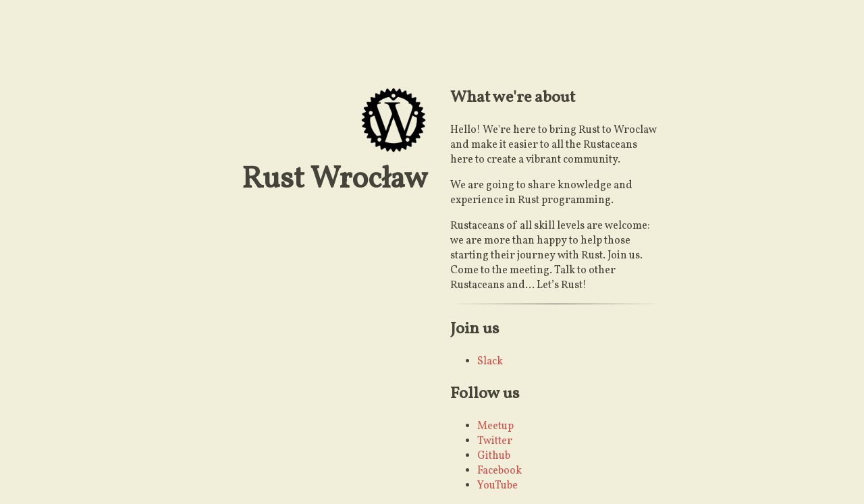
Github (494, 456)
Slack (490, 362)
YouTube (497, 486)
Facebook (500, 471)
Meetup (495, 426)
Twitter (495, 441)
